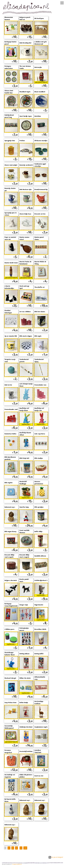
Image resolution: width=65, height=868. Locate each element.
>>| (25, 848)
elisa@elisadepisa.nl (17, 864)
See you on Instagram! (56, 857)
